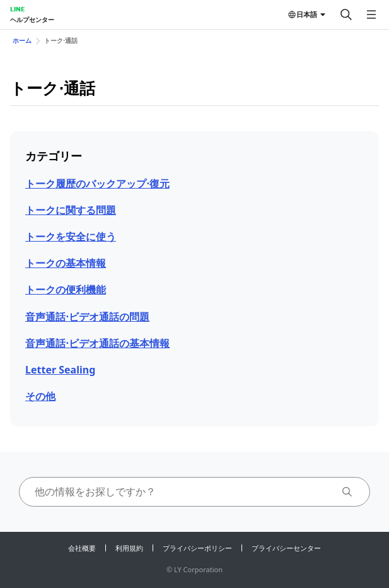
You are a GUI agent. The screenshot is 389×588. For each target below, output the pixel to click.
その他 (40, 396)
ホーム (22, 40)
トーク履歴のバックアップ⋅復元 (97, 184)
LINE (17, 9)
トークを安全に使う (71, 237)
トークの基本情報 (66, 263)
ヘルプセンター (32, 20)
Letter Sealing (60, 370)
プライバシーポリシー (197, 548)
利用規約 (129, 548)
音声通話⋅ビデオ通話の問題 (87, 317)
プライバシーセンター (286, 548)
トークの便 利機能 (66, 290)
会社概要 (82, 548)
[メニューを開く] (371, 15)
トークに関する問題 (71, 210)
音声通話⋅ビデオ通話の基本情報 (97, 343)
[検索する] (346, 15)
